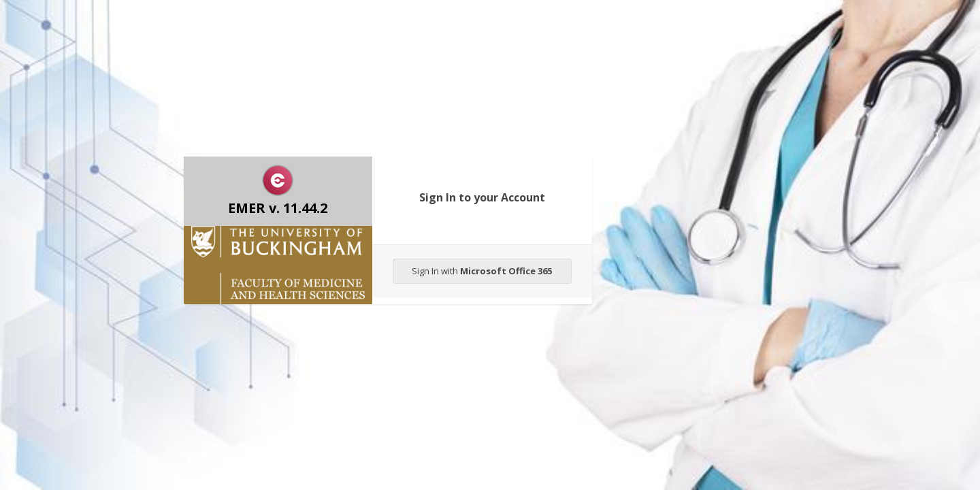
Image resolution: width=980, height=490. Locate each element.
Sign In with (473, 268)
